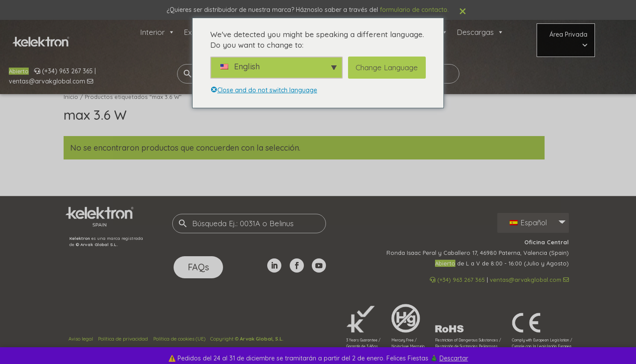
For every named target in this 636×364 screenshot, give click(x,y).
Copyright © (247, 339)
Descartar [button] (454, 358)
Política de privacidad (123, 339)
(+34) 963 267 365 (63, 71)
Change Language (387, 67)
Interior (157, 32)
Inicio (71, 97)
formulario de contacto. (414, 10)
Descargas (480, 32)
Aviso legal (81, 339)
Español (528, 223)
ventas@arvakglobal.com (51, 81)
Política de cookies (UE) (179, 339)
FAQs (198, 267)
